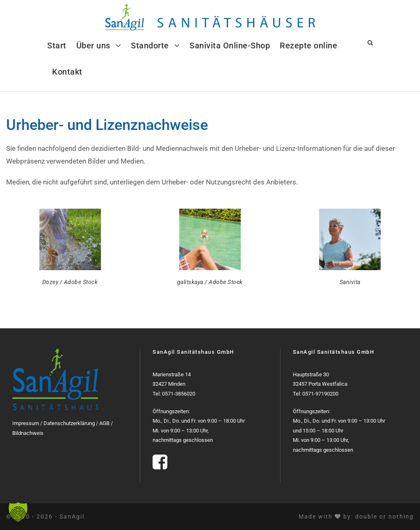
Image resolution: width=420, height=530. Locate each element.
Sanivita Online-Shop (230, 45)
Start (57, 45)
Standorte (150, 45)
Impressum (26, 423)
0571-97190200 (320, 394)
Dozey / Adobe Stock (70, 282)
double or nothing (385, 516)
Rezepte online (308, 45)
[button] (18, 512)
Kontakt (67, 72)
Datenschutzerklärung (69, 423)
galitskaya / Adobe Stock (210, 282)
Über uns (93, 45)
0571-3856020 (179, 394)
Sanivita (350, 282)
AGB (104, 423)
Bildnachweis (28, 433)
